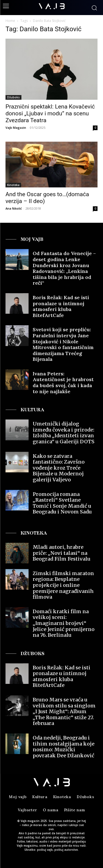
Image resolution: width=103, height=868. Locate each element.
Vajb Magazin (16, 128)
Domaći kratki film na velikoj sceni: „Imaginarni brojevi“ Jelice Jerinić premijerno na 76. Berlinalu (64, 623)
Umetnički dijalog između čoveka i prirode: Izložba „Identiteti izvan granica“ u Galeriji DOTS (64, 433)
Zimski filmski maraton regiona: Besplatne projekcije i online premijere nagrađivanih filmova (63, 585)
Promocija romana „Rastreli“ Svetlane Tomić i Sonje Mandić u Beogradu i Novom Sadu (62, 503)
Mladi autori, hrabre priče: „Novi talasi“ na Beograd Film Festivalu (62, 553)
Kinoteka (13, 185)
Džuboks (13, 97)
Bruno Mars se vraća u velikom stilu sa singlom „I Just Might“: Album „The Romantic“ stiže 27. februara (64, 711)
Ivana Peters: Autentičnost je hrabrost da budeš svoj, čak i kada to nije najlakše (63, 382)
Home (10, 21)
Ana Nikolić (14, 208)
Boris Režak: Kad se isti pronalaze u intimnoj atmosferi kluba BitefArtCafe (61, 306)
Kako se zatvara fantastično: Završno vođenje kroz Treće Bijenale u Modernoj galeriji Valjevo (59, 468)
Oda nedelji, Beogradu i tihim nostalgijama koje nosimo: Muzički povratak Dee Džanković (64, 747)
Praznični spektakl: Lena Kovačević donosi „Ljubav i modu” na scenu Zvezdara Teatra (50, 113)
